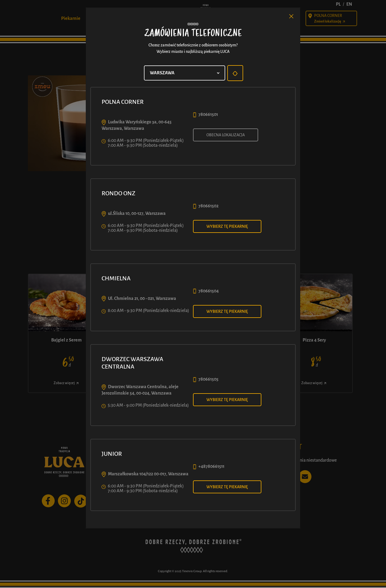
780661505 (208, 379)
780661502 (208, 206)
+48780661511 (211, 466)
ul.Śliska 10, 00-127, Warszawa (137, 214)
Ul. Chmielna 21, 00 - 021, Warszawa (142, 299)
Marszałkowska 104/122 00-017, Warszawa (148, 474)
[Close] (291, 16)
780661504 (209, 291)
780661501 (208, 115)
